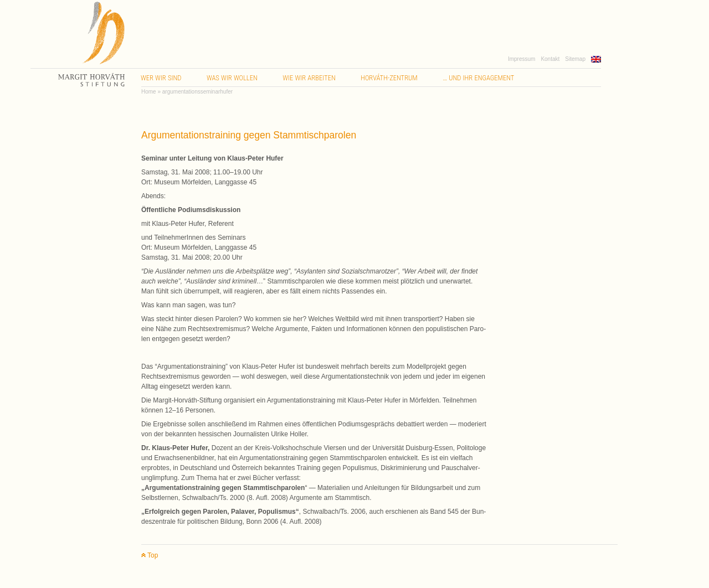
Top (150, 556)
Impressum (522, 59)
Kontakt (550, 59)
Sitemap (575, 59)
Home (149, 92)
